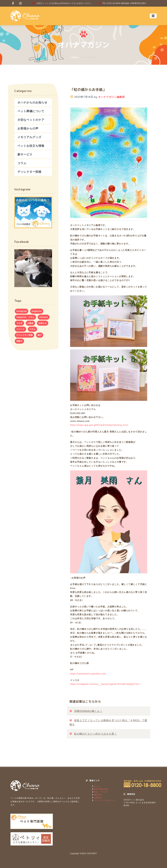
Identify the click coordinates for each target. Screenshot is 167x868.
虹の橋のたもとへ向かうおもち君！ (95, 734)
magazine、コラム (25, 317)
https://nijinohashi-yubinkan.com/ (88, 674)
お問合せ (98, 798)
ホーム (97, 786)
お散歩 (30, 323)
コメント (20, 329)
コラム (22, 163)
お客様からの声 (28, 128)
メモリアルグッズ (29, 137)
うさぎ (19, 323)
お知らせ (43, 323)
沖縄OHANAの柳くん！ (88, 711)
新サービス (25, 154)
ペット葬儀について (31, 111)
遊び (40, 335)
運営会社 (98, 795)
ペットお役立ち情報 (31, 146)
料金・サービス (101, 792)
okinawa (44, 317)
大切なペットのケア (31, 120)
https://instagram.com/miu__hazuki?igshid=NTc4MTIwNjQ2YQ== (105, 684)
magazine (37, 311)
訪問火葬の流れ (101, 789)
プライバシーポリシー (104, 800)
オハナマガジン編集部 (111, 97)
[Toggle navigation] (153, 16)
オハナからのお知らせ (32, 102)
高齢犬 (19, 341)
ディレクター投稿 (29, 172)
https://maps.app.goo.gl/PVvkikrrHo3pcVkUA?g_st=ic (99, 425)
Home (74, 57)
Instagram (22, 311)
